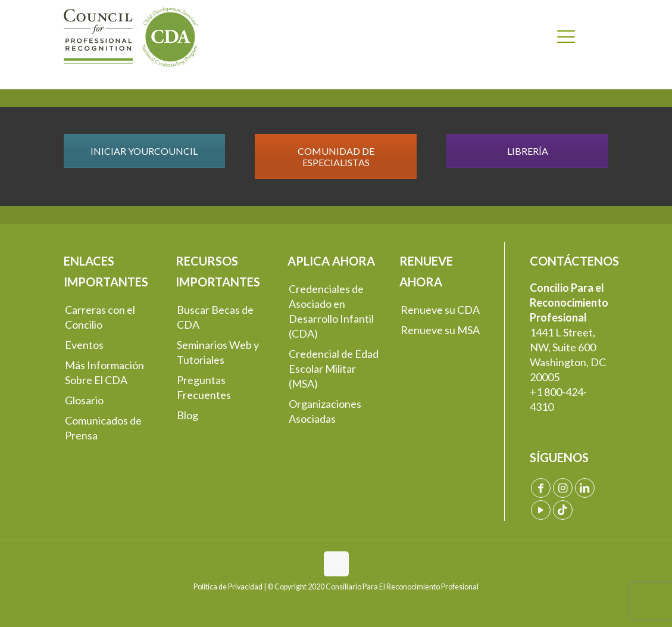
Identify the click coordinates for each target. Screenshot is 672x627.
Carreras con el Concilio (100, 317)
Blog (187, 415)
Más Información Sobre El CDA (104, 372)
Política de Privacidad (228, 587)
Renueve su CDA (440, 310)
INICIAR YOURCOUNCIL (144, 151)
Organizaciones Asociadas (325, 411)
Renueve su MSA (440, 330)
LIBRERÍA (528, 151)
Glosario (84, 400)
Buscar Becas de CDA (215, 317)
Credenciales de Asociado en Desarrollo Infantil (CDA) (331, 311)
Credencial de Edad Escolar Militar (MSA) (334, 369)
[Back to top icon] (336, 564)
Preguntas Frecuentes (204, 387)
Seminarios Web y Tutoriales (218, 352)
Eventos (84, 345)
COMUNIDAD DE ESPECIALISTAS (336, 157)
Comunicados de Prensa (103, 428)
